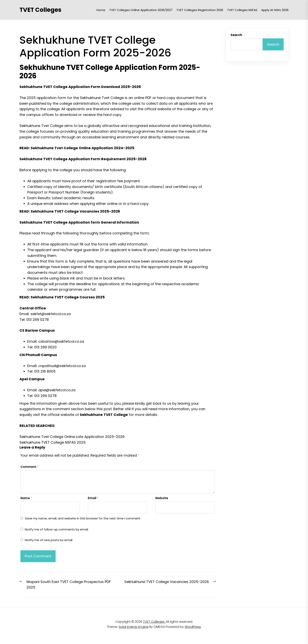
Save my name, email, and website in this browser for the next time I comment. (83, 518)
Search (236, 35)
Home (101, 10)
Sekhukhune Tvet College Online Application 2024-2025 (82, 148)
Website (162, 498)
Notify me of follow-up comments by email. (57, 529)
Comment (30, 467)
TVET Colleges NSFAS (242, 10)
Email (93, 498)
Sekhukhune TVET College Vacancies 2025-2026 (75, 211)
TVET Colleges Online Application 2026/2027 (141, 10)
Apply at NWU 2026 (275, 10)
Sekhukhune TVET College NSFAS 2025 (53, 442)
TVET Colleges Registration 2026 (200, 10)
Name (26, 498)
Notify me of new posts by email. (49, 540)
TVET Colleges (40, 10)
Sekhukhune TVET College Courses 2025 (68, 297)
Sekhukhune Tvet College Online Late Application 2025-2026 (72, 437)
